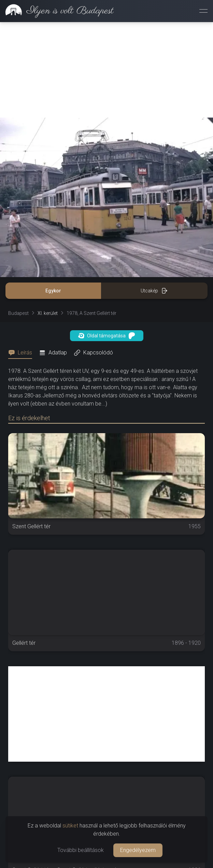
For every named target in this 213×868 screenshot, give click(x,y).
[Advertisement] (106, 70)
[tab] (22, 353)
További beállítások (81, 850)
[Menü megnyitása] (203, 11)
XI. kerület (48, 313)
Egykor (53, 291)
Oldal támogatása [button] (107, 336)
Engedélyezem (138, 850)
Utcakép (154, 291)
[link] (57, 11)
